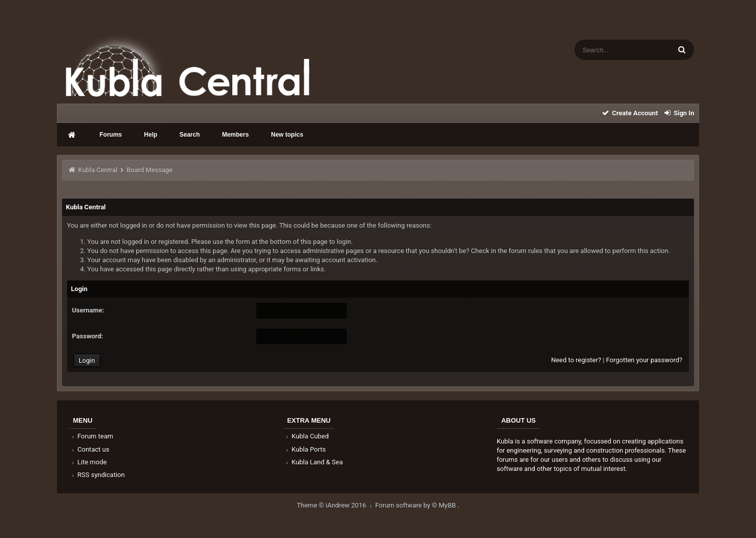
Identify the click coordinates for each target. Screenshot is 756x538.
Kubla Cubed (307, 436)
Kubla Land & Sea (314, 462)
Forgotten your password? (644, 360)
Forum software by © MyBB (416, 505)
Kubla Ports (305, 449)
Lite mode (88, 462)
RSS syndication (98, 475)
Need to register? (576, 360)
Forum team (92, 436)
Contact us (90, 449)
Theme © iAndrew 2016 (336, 505)
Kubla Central (98, 170)
